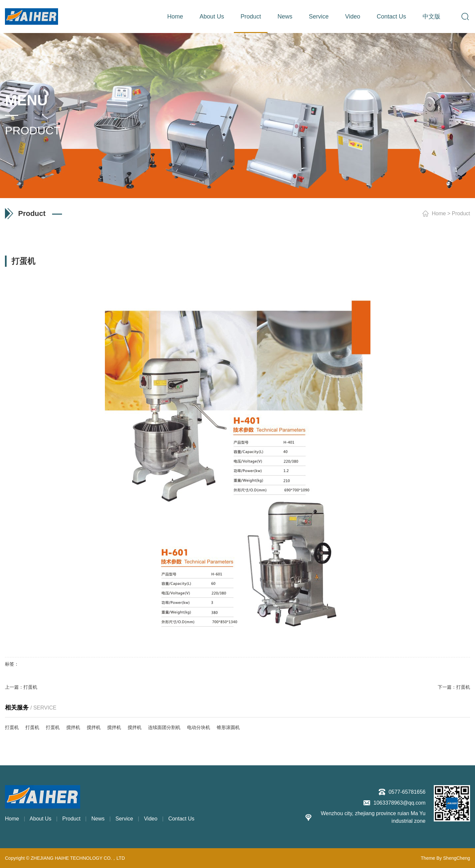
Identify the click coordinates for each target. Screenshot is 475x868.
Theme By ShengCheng (445, 858)
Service (319, 17)
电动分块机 (199, 727)
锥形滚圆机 (228, 727)
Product (251, 17)
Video (353, 17)
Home (175, 17)
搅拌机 (73, 727)
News (285, 17)
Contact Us (391, 17)
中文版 (431, 17)
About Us (212, 17)
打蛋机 (30, 687)
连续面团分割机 (164, 727)
